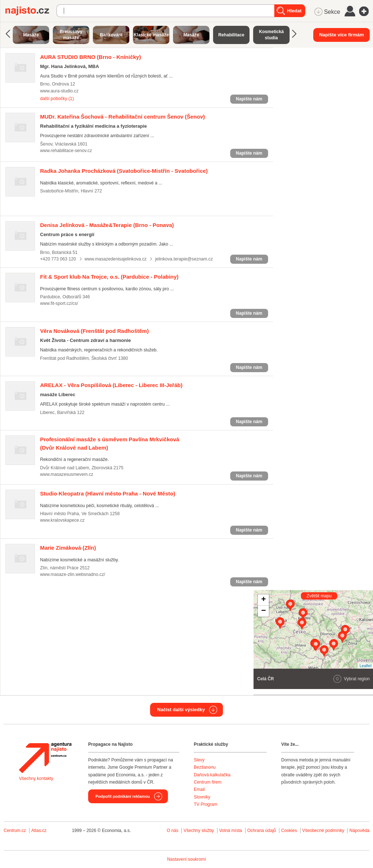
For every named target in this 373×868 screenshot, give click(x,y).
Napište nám (249, 99)
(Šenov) (123, 117)
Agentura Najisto (45, 758)
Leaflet (366, 666)
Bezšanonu (205, 767)
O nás (173, 831)
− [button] (264, 611)
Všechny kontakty (36, 779)
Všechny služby (199, 831)
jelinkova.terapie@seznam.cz (184, 259)
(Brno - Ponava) (107, 225)
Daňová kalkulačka (212, 775)
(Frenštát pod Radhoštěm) (94, 331)
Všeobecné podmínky (323, 831)
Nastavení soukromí (187, 859)
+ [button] (264, 600)
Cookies (289, 831)
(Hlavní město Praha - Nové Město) (108, 493)
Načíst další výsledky (181, 710)
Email (199, 789)
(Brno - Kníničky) (91, 57)
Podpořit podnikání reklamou (123, 796)
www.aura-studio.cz (59, 91)
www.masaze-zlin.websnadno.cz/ (73, 574)
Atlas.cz (39, 831)
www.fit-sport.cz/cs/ (59, 303)
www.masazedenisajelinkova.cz (115, 259)
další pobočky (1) (57, 99)
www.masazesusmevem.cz (67, 474)
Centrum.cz (15, 831)
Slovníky (202, 797)
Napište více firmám (341, 35)
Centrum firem (208, 782)
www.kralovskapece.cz (62, 520)
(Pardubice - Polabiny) (109, 277)
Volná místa (231, 831)
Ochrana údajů (262, 831)
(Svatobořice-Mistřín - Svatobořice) (124, 171)
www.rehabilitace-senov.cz (66, 151)
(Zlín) (68, 548)
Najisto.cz (31, 11)
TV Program (206, 804)
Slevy (199, 760)
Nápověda (359, 831)
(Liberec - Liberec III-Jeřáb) (111, 385)
